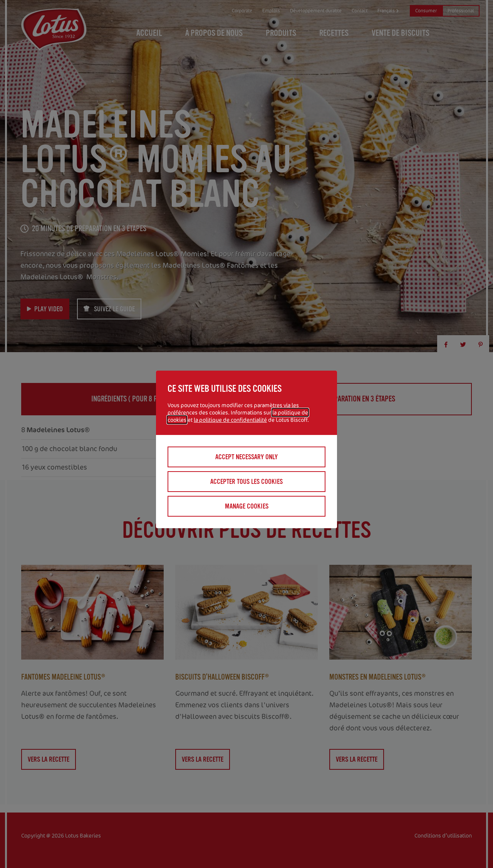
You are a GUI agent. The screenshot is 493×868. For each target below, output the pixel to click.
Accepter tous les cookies (246, 482)
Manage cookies (247, 506)
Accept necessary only (246, 457)
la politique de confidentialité (230, 420)
